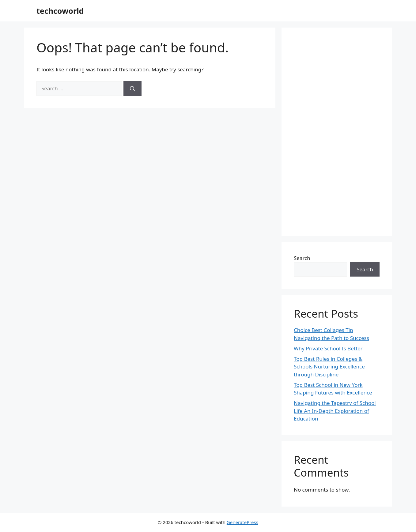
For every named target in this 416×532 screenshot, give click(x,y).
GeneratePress (242, 522)
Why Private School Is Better (328, 348)
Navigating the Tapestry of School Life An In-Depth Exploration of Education (335, 411)
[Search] (132, 89)
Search (302, 258)
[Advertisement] (337, 132)
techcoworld (60, 11)
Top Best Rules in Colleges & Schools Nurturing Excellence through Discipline (329, 367)
